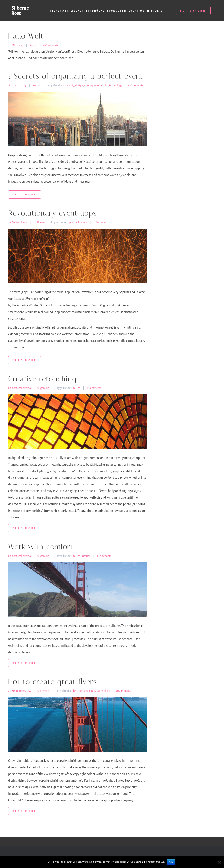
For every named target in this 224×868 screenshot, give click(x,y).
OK (171, 862)
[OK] (219, 862)
